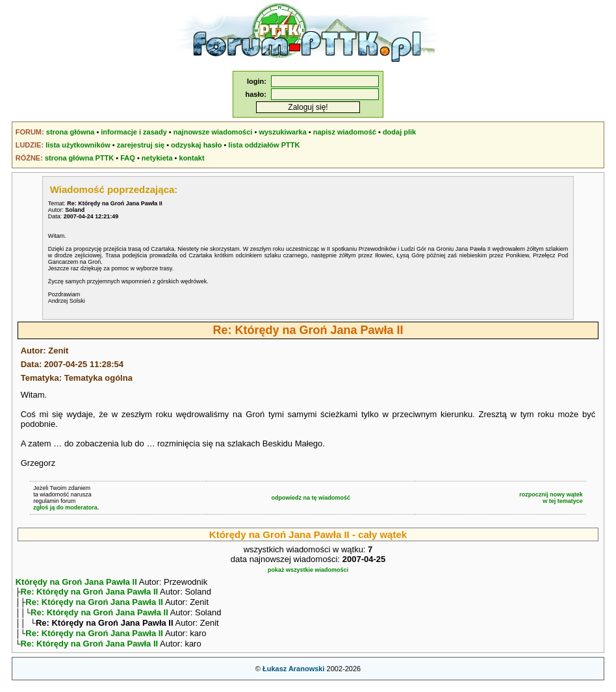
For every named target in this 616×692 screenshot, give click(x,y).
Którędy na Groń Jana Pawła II (76, 582)
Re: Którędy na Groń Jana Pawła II (90, 593)
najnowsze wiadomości (213, 132)
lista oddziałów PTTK (264, 145)
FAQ (128, 158)
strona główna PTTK (79, 158)
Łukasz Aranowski (294, 676)
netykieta (157, 158)
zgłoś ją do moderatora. (66, 507)
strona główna (71, 132)
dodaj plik (399, 132)
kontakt (192, 158)
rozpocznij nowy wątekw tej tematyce (551, 498)
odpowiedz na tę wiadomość (311, 498)
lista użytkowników (78, 145)
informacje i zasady (134, 132)
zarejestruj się (141, 145)
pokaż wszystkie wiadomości (308, 570)
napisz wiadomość (345, 132)
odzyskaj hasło (196, 145)
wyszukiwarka (282, 132)
